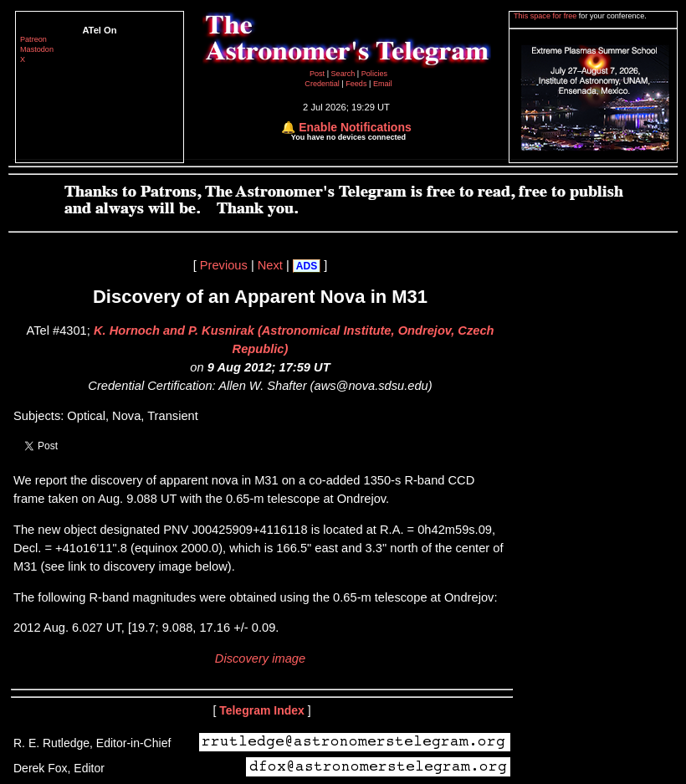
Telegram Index (262, 710)
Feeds (356, 84)
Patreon (33, 39)
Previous (224, 265)
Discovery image (260, 658)
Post (318, 74)
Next (270, 265)
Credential (323, 84)
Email (383, 84)
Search (344, 74)
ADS (307, 266)
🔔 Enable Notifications (346, 127)
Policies (374, 74)
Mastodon (37, 49)
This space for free (546, 16)
